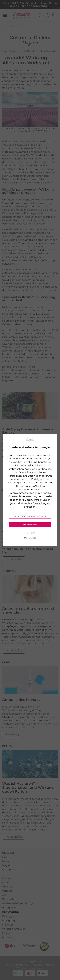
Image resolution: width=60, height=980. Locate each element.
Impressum (30, 533)
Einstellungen (41, 503)
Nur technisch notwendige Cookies (30, 516)
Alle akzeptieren (30, 525)
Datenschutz (30, 538)
